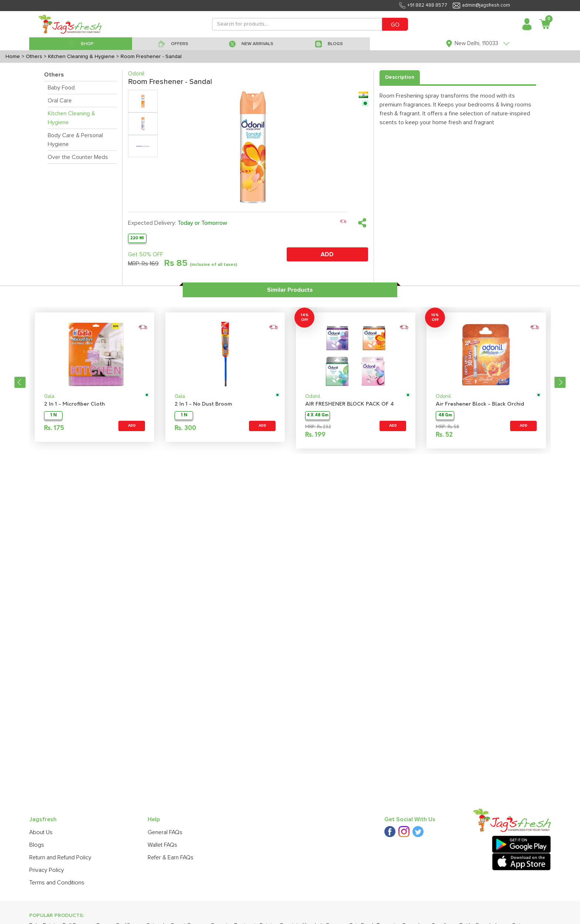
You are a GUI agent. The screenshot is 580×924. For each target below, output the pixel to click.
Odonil (313, 397)
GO (395, 25)
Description (400, 77)
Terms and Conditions (57, 883)
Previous (20, 382)
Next (560, 382)
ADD (327, 254)
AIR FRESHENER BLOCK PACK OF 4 (350, 404)
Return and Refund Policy (60, 857)
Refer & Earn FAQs (171, 857)
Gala (49, 397)
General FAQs (165, 832)
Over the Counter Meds (78, 157)
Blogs (37, 845)
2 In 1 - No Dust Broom (203, 404)
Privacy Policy (47, 870)
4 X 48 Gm (318, 415)
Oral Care (60, 101)
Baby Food (61, 88)
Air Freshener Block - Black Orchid (480, 404)
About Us (41, 832)
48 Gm (445, 415)
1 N (53, 415)
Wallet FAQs (162, 845)
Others (54, 75)
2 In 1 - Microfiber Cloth (74, 404)
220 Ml (137, 238)
